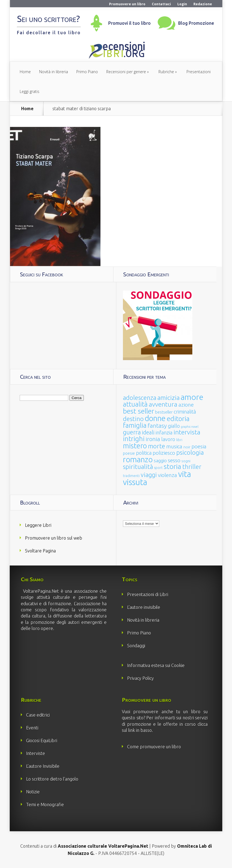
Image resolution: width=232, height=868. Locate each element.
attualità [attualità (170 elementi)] (135, 404)
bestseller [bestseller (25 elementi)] (164, 412)
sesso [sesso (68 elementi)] (174, 460)
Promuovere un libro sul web (54, 538)
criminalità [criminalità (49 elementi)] (185, 412)
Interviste (36, 753)
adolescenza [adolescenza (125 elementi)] (140, 398)
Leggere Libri (38, 525)
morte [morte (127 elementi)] (157, 446)
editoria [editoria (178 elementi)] (178, 419)
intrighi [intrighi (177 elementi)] (134, 439)
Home (25, 72)
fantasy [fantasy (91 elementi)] (157, 426)
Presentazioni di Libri (148, 594)
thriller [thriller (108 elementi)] (192, 467)
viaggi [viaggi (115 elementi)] (149, 475)
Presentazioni (199, 72)
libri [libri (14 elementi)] (179, 440)
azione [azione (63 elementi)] (186, 405)
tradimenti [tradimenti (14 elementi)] (131, 476)
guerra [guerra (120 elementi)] (132, 432)
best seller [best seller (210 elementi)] (138, 411)
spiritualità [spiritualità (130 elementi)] (138, 467)
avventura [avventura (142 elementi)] (163, 404)
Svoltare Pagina (40, 551)
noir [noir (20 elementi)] (187, 447)
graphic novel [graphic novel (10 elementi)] (190, 427)
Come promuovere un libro (154, 747)
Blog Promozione (196, 23)
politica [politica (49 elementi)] (144, 453)
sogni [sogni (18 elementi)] (186, 461)
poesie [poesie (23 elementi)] (129, 453)
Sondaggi (136, 646)
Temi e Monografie (45, 805)
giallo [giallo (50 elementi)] (174, 426)
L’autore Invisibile (43, 766)
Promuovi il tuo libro (129, 23)
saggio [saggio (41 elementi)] (160, 460)
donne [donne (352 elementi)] (155, 418)
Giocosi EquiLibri (42, 741)
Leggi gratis (30, 91)
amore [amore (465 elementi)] (192, 397)
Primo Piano (87, 72)
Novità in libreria (54, 72)
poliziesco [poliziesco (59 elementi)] (164, 453)
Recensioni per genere (126, 72)
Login (182, 4)
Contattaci (161, 4)
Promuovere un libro (127, 4)
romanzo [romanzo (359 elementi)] (138, 459)
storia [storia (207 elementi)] (172, 466)
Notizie (33, 792)
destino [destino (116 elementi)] (133, 419)
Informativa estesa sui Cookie (156, 665)
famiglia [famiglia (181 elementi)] (135, 425)
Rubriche (166, 72)
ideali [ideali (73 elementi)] (148, 432)
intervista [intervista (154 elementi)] (187, 432)
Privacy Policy (140, 678)
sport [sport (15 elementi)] (158, 468)
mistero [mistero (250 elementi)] (135, 446)
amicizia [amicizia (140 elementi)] (168, 398)
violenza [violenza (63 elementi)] (167, 475)
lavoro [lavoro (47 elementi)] (168, 439)
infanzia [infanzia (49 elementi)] (164, 432)
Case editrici (38, 715)
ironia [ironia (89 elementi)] (153, 439)
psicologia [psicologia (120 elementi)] (190, 452)
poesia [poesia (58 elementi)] (199, 447)
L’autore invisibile (144, 607)
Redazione (203, 4)
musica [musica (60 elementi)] (174, 446)
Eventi (32, 728)
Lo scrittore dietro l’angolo (52, 779)
